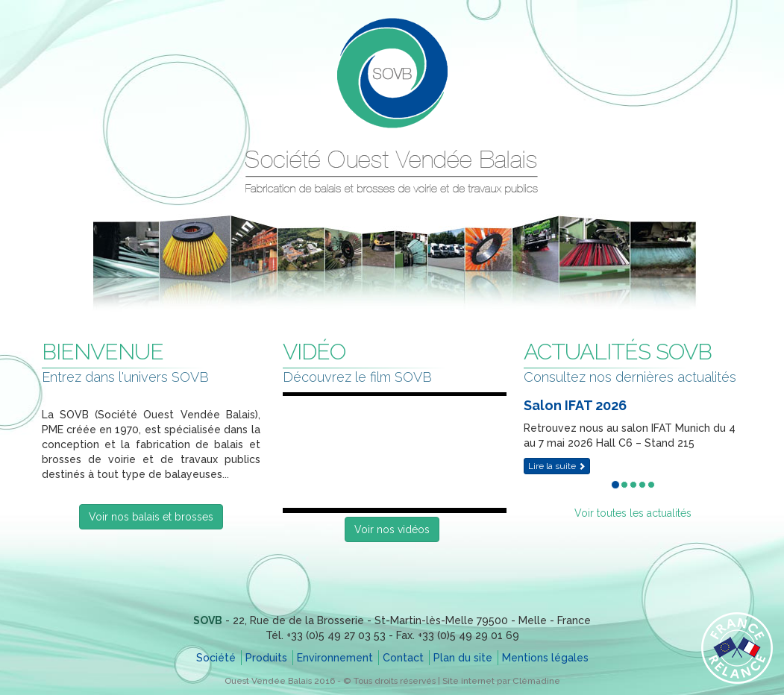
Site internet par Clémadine (501, 681)
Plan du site (463, 658)
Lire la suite (557, 466)
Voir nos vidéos (392, 529)
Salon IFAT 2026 (575, 405)
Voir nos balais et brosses (151, 517)
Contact (403, 658)
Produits (266, 658)
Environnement (335, 658)
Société (216, 658)
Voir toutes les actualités (633, 513)
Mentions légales (545, 658)
